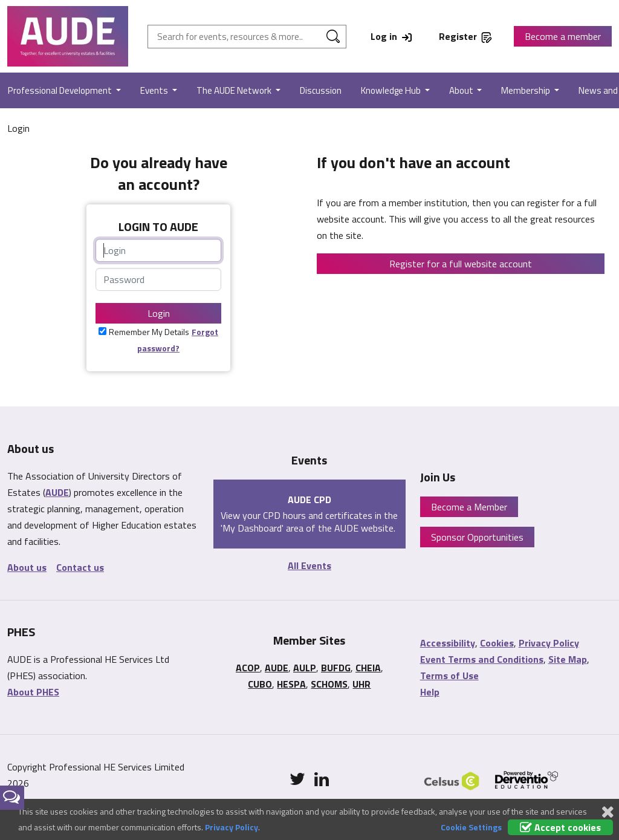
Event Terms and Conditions (482, 659)
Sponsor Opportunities (477, 537)
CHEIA (368, 668)
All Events (309, 565)
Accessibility (448, 643)
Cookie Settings (471, 827)
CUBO (260, 684)
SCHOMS (329, 684)
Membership (527, 90)
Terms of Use (449, 676)
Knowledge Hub (392, 90)
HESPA (291, 684)
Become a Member (469, 507)
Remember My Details (149, 332)
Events (155, 90)
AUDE (57, 492)
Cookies (497, 643)
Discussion (321, 90)
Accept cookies (560, 827)
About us (27, 567)
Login (159, 313)
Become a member (563, 36)
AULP (305, 668)
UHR (361, 684)
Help (430, 692)
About (462, 90)
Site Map (568, 659)
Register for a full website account (461, 264)
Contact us (80, 567)
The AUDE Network (235, 90)
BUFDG (336, 668)
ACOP (248, 668)
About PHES (33, 692)
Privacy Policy (549, 643)
